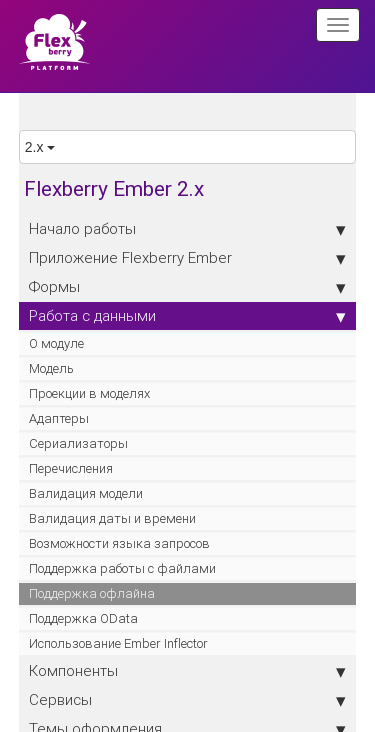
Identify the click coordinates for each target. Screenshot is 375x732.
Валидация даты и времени (112, 518)
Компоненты (188, 671)
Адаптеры (59, 418)
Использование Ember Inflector (118, 643)
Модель (51, 368)
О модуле (56, 343)
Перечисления (71, 468)
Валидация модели (86, 493)
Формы (188, 287)
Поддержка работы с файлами (122, 568)
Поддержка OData (83, 618)
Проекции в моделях (89, 393)
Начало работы (188, 229)
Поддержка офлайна (92, 593)
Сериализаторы (78, 443)
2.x (40, 147)
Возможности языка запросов (119, 543)
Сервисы (188, 700)
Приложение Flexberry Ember (188, 258)
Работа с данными (188, 316)
